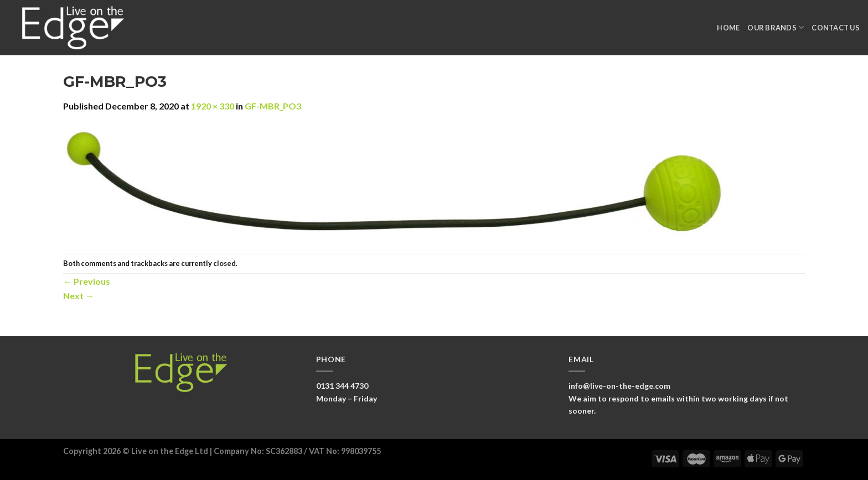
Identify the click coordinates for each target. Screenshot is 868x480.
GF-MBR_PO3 (273, 106)
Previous (87, 281)
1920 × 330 (213, 106)
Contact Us (836, 28)
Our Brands (776, 27)
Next (79, 296)
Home (728, 28)
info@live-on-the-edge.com (619, 386)
